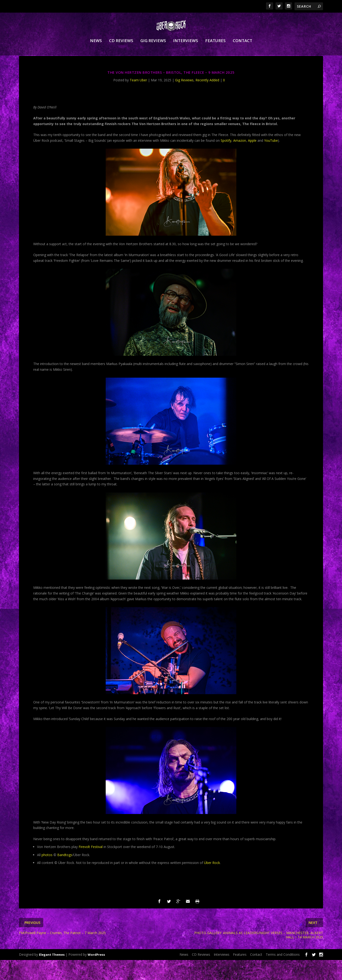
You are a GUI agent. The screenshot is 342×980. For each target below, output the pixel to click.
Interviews (186, 52)
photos (47, 875)
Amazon (240, 160)
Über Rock (212, 883)
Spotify (226, 160)
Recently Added (207, 100)
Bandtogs (65, 875)
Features (215, 52)
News (96, 52)
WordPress (96, 975)
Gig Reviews (153, 52)
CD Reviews (121, 52)
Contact (242, 52)
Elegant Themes (52, 975)
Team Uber (138, 100)
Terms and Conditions (283, 974)
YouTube (271, 160)
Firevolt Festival (91, 867)
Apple (252, 160)
